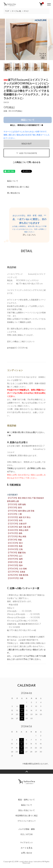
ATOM (29, 835)
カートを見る (27, 848)
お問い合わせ (27, 853)
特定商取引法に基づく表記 (18, 187)
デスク (26, 11)
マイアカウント (26, 843)
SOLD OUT (27, 144)
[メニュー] (49, 4)
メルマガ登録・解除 (26, 829)
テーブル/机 (16, 11)
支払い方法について (26, 810)
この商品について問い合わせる (27, 162)
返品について (13, 181)
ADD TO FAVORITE (26, 153)
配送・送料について (26, 800)
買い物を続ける (13, 193)
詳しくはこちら (29, 235)
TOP (7, 11)
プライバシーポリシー (27, 821)
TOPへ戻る (26, 772)
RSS (22, 835)
